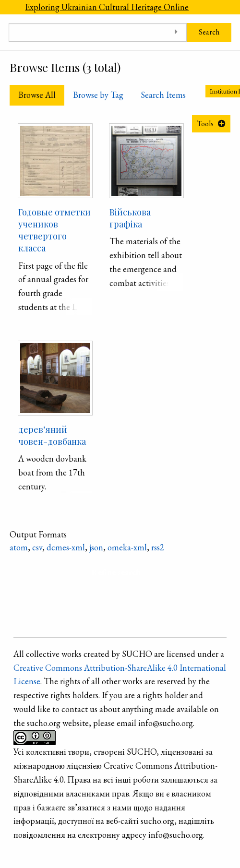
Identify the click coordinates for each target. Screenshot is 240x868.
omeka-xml (127, 547)
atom (19, 547)
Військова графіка (130, 218)
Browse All (37, 95)
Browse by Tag (98, 95)
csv (37, 547)
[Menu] (8, 7)
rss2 (158, 547)
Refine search (116, 572)
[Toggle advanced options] (176, 32)
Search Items (163, 95)
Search (209, 32)
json (96, 547)
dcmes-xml (66, 547)
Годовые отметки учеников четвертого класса (54, 230)
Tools (205, 124)
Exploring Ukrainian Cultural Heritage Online (107, 7)
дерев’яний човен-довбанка (52, 435)
